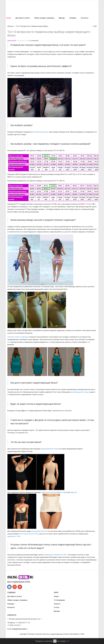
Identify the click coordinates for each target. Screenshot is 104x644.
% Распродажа (12, 21)
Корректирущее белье (24, 9)
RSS (95, 26)
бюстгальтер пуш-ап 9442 (28, 534)
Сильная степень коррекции (18, 337)
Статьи (57, 607)
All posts (11, 26)
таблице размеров (42, 132)
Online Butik (12, 41)
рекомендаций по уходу (80, 392)
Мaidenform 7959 (14, 536)
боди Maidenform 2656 (49, 449)
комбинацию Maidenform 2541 (55, 555)
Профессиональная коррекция (51, 9)
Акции (9, 18)
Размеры (73, 18)
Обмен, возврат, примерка (44, 18)
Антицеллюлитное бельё (43, 14)
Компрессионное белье (78, 9)
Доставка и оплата (23, 18)
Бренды (62, 18)
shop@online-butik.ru (20, 629)
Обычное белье (64, 14)
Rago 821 (74, 492)
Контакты (85, 18)
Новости (57, 604)
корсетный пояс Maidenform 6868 (54, 492)
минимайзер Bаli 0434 (39, 531)
